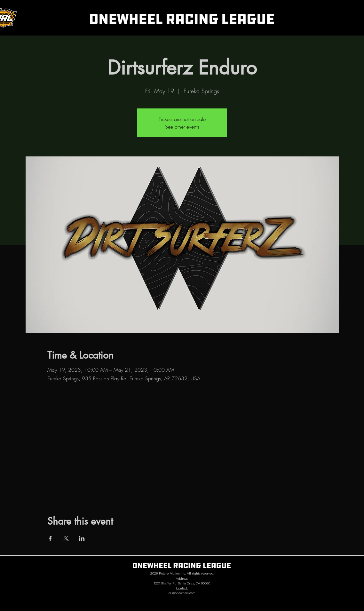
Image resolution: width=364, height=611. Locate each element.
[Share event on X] (66, 538)
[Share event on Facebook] (50, 538)
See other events (182, 127)
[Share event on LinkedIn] (82, 538)
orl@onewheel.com (182, 593)
